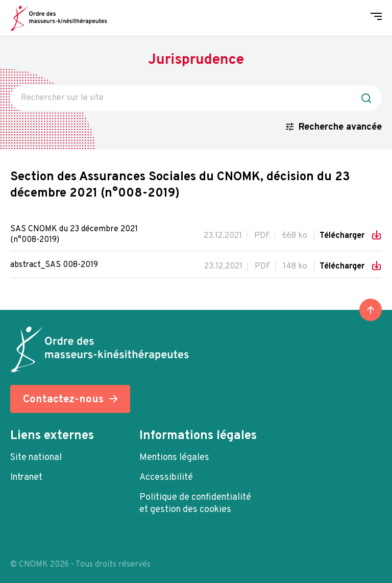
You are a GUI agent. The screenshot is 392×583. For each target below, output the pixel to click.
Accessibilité (166, 478)
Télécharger (343, 236)
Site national (36, 458)
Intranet (26, 478)
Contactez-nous (63, 399)
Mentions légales (174, 458)
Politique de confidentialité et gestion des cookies (195, 504)
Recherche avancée (340, 127)
